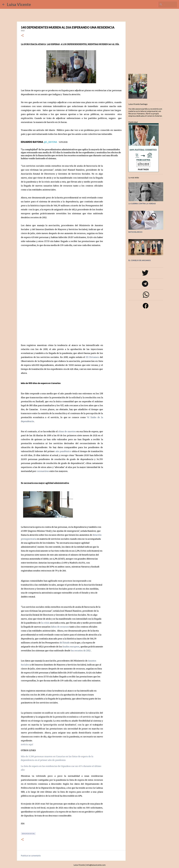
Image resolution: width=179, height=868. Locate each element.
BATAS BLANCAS (135, 232)
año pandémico (63, 451)
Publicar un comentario (31, 856)
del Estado (65, 643)
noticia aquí (27, 744)
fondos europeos (71, 647)
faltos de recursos (60, 627)
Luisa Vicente (19, 4)
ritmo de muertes (67, 431)
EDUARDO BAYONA (32, 142)
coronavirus (43, 471)
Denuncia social (28, 834)
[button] (22, 36)
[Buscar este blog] (164, 4)
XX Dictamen (92, 357)
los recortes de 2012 (81, 651)
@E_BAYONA (50, 142)
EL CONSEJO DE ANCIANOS (140, 260)
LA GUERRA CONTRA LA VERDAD (142, 204)
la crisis (45, 623)
